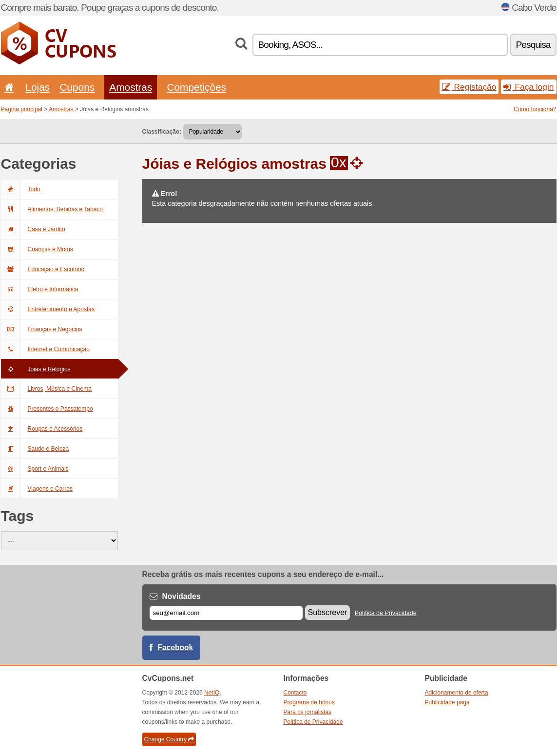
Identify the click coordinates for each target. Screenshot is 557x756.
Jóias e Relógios (36, 369)
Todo (21, 189)
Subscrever (328, 612)
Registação (469, 87)
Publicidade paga (447, 702)
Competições (196, 87)
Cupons (77, 87)
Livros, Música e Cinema (46, 389)
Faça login (528, 87)
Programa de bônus (309, 702)
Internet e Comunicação (45, 349)
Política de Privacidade (386, 613)
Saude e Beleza (35, 449)
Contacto (295, 693)
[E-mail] (226, 613)
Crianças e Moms (37, 249)
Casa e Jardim (33, 229)
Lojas (38, 87)
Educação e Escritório (43, 269)
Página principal (22, 109)
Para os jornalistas (308, 712)
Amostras (131, 87)
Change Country (169, 739)
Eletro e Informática (40, 289)
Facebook (176, 647)
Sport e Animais (35, 469)
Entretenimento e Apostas (48, 309)
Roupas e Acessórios (42, 429)
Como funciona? (535, 109)
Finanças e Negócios (42, 329)
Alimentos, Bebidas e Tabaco (52, 209)
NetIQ (212, 693)
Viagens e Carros (37, 489)
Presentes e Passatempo (47, 409)
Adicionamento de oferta (457, 693)
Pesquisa (533, 45)
